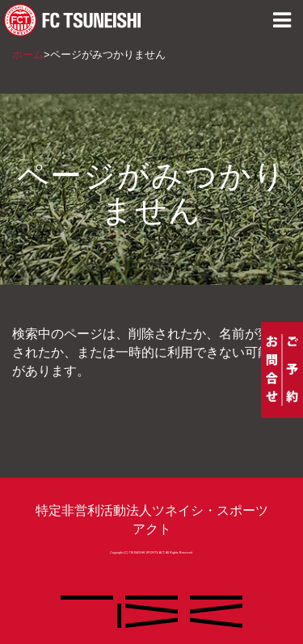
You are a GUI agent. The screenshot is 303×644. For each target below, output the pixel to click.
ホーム (28, 54)
